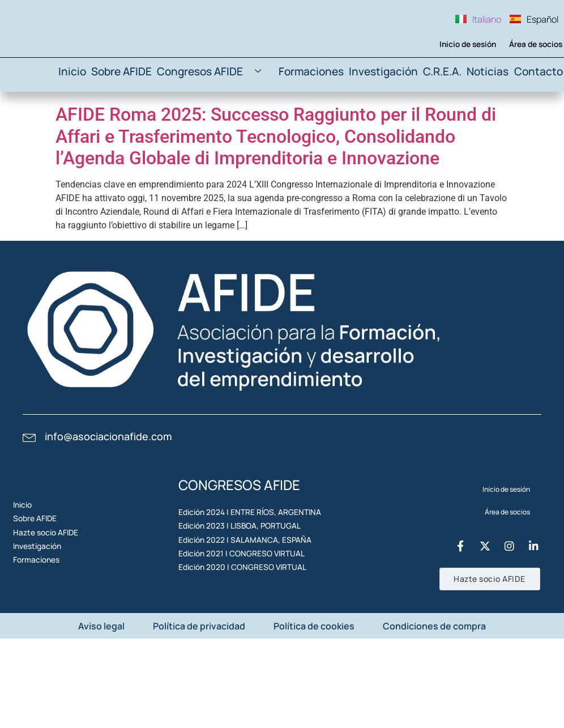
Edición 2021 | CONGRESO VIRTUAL (233, 640)
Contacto (538, 119)
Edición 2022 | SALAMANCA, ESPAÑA (236, 614)
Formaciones (312, 119)
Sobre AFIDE (136, 119)
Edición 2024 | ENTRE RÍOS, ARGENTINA (240, 562)
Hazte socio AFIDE (51, 607)
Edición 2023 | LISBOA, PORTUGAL (232, 588)
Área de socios (530, 88)
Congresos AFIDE (222, 120)
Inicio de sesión (460, 88)
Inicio (85, 119)
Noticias (486, 119)
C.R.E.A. (437, 119)
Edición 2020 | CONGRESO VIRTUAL (234, 667)
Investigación (379, 119)
